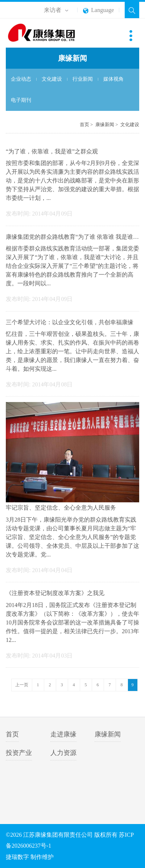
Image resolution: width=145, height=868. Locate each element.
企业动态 (21, 79)
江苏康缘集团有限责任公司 (47, 33)
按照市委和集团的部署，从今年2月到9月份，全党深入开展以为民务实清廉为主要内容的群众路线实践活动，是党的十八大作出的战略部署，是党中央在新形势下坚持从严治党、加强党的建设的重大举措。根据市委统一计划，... (72, 180)
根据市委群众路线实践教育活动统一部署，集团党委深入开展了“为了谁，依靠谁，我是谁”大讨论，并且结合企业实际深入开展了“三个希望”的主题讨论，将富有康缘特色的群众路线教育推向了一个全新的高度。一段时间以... (72, 266)
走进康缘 (63, 734)
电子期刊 (21, 100)
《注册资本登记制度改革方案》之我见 (55, 593)
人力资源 (63, 753)
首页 (84, 124)
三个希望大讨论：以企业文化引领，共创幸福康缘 (70, 322)
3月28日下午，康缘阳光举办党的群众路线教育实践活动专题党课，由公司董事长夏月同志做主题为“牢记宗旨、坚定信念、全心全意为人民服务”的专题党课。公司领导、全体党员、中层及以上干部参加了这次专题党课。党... (72, 537)
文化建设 (52, 79)
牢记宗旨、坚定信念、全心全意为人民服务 (61, 508)
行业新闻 (83, 79)
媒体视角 (113, 79)
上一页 (22, 685)
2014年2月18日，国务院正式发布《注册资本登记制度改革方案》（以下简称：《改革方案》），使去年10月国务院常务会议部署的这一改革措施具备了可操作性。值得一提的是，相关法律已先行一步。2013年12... (72, 622)
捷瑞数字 (17, 857)
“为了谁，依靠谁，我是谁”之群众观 (52, 151)
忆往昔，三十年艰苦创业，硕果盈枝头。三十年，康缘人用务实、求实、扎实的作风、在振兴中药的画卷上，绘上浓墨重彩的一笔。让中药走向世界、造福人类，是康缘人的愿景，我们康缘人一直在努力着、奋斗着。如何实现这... (72, 351)
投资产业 (19, 753)
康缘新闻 (105, 124)
